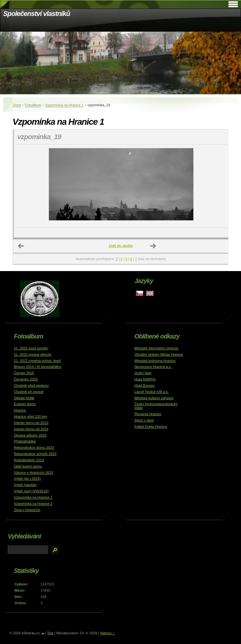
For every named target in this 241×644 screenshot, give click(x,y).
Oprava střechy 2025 (30, 435)
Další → (153, 246)
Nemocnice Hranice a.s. (153, 367)
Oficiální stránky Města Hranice (159, 354)
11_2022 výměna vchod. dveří (37, 361)
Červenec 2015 (26, 379)
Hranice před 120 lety (30, 416)
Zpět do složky (121, 246)
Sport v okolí (144, 420)
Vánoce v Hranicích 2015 (33, 473)
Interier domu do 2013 (31, 423)
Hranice (20, 410)
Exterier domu (25, 404)
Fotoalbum (33, 105)
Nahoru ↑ (107, 633)
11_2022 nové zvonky (31, 348)
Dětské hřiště (24, 398)
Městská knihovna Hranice (155, 361)
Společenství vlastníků (37, 14)
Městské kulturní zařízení (154, 398)
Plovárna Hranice (148, 414)
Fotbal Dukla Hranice (151, 427)
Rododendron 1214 (29, 460)
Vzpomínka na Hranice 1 (64, 105)
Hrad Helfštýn (145, 379)
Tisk (50, 633)
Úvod (17, 105)
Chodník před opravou (31, 385)
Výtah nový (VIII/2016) (31, 491)
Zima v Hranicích (27, 510)
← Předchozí (21, 246)
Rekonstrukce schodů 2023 (35, 454)
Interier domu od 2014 (31, 429)
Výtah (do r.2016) (27, 479)
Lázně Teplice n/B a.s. (151, 392)
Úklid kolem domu (28, 466)
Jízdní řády (143, 373)
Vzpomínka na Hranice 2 (33, 504)
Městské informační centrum (156, 348)
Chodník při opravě (29, 392)
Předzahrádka (25, 441)
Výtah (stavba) (25, 485)
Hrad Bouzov (145, 385)
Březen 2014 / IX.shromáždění (37, 367)
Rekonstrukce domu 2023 (34, 448)
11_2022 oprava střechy (33, 354)
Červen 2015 (24, 373)
